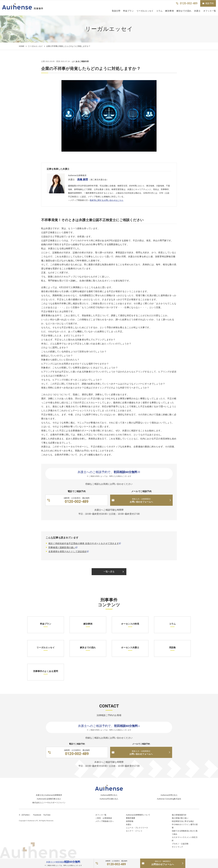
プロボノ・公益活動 (180, 844)
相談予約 (208, 3)
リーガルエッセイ (145, 11)
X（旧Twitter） (25, 815)
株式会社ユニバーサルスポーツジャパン (49, 803)
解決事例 (170, 11)
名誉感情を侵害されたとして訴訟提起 (67, 552)
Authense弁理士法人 (169, 795)
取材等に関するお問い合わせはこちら (107, 200)
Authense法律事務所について (138, 815)
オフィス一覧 (101, 815)
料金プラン (128, 11)
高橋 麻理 (83, 179)
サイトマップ (177, 847)
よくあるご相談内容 (80, 62)
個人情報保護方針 (179, 815)
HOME (22, 46)
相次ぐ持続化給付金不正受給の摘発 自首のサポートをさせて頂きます (84, 543)
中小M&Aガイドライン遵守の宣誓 (185, 826)
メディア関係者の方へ (105, 821)
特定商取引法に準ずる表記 (183, 821)
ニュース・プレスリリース (137, 828)
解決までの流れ (184, 11)
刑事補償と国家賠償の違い (62, 547)
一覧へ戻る (114, 572)
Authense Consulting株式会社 (169, 799)
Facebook (37, 815)
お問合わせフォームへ (163, 863)
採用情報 (130, 821)
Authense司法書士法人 (109, 799)
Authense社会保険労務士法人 (49, 799)
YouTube (47, 815)
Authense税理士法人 (109, 795)
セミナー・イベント (134, 831)
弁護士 (197, 11)
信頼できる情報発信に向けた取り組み (185, 832)
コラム (159, 11)
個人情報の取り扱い (180, 818)
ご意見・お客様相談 (104, 818)
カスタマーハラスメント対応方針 (185, 839)
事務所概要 (131, 818)
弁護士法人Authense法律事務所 (49, 795)
